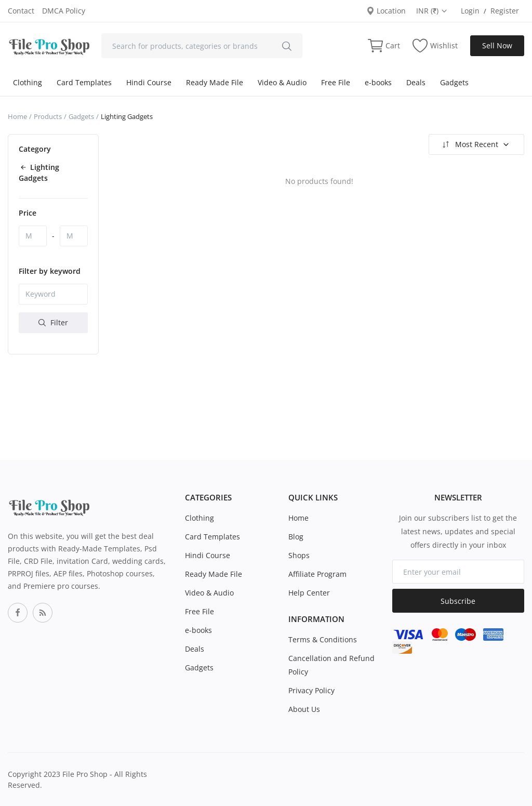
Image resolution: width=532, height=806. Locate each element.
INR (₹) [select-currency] (432, 11)
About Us (304, 709)
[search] (287, 46)
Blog (296, 537)
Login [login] (470, 11)
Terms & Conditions (323, 639)
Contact (21, 11)
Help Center (309, 593)
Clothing (28, 82)
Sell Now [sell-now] (497, 45)
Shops (299, 555)
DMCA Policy (64, 11)
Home (17, 116)
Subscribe (458, 601)
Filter (53, 322)
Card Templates (84, 82)
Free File (336, 82)
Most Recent (475, 144)
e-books (378, 82)
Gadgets (454, 82)
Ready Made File (215, 82)
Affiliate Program (317, 574)
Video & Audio (282, 82)
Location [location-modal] (386, 11)
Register (505, 11)
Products (48, 116)
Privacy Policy (311, 690)
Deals (416, 82)
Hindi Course (149, 82)
